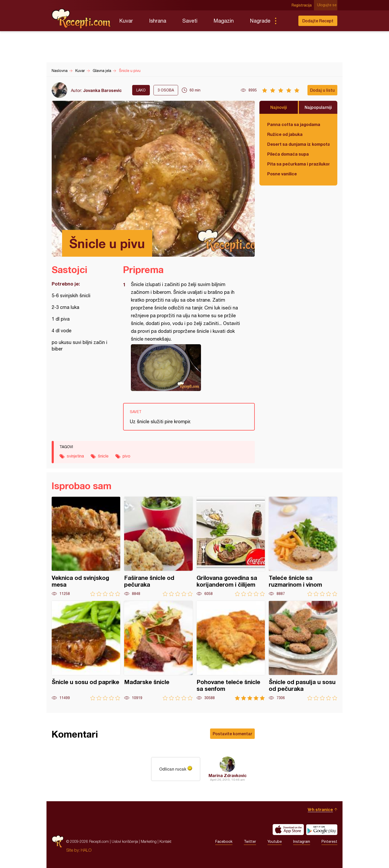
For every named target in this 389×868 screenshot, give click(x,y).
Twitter (250, 842)
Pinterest (329, 842)
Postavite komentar (232, 734)
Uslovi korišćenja (125, 841)
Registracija (302, 5)
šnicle (103, 456)
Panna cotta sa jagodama (294, 124)
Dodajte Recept (318, 21)
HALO (86, 850)
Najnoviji (279, 107)
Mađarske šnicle (158, 651)
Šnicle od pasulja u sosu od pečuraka (303, 651)
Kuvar (126, 21)
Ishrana (158, 21)
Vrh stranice (320, 809)
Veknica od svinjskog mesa (86, 546)
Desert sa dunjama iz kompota (298, 144)
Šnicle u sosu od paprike (86, 651)
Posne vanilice (282, 174)
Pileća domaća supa (288, 154)
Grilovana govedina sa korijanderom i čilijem (231, 546)
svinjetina (75, 456)
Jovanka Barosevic (102, 90)
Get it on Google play (322, 830)
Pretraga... (286, 21)
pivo (126, 456)
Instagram (302, 842)
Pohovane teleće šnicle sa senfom (231, 651)
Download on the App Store (288, 830)
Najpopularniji (318, 107)
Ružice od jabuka (285, 134)
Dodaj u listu (322, 90)
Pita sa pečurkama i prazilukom (298, 164)
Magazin (224, 21)
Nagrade (260, 21)
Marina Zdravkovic (228, 775)
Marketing (149, 841)
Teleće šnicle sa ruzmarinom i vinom (303, 546)
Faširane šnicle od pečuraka (158, 546)
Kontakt (165, 841)
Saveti (190, 21)
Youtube (275, 842)
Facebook (224, 842)
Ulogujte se (328, 5)
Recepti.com (82, 19)
